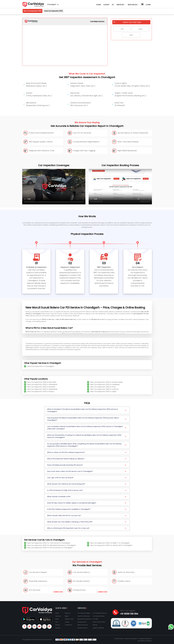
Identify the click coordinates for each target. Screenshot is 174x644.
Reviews (58, 628)
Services (121, 5)
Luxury (106, 5)
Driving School (82, 622)
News (57, 619)
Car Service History (98, 616)
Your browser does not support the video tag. (54, 187)
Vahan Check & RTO (99, 622)
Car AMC (95, 619)
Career (67, 622)
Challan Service (83, 628)
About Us (68, 613)
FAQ (57, 622)
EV (113, 5)
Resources (133, 5)
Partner (58, 625)
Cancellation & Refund (144, 641)
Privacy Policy (119, 639)
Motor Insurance (83, 625)
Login (148, 5)
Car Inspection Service (100, 613)
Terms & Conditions (131, 639)
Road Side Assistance (85, 619)
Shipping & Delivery (145, 639)
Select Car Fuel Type (127, 22)
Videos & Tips (69, 619)
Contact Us (68, 625)
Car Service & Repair (84, 613)
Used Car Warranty (84, 616)
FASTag (95, 625)
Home (98, 5)
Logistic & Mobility (98, 628)
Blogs (67, 616)
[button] (142, 4)
